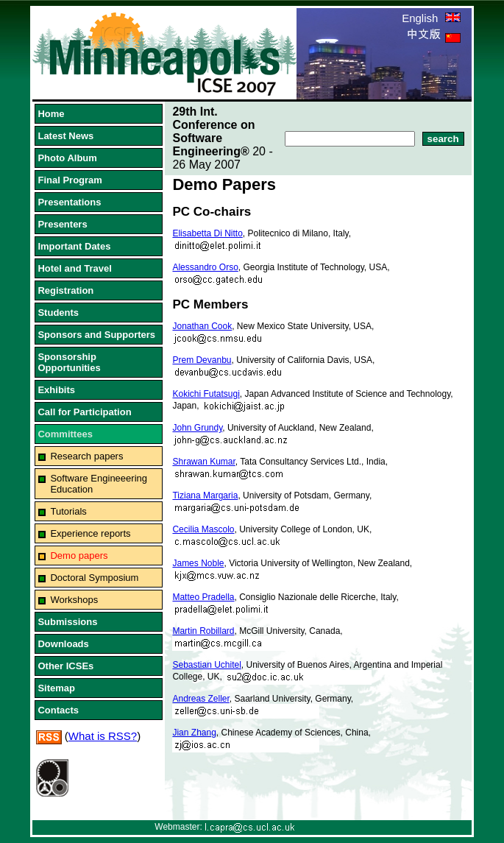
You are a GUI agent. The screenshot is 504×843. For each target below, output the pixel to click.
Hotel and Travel (74, 268)
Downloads (63, 644)
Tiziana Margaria (205, 495)
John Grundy (197, 428)
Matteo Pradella (203, 597)
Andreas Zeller (200, 699)
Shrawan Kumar (203, 462)
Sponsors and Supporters (96, 335)
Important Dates (74, 246)
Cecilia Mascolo (203, 529)
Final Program (70, 180)
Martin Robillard (203, 631)
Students (58, 313)
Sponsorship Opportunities (69, 362)
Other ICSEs (65, 666)
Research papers (86, 456)
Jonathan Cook (202, 326)
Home (51, 114)
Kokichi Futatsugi (206, 394)
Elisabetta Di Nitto (207, 233)
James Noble (198, 563)
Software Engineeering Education (99, 484)
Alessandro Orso (205, 267)
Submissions (67, 622)
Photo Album (67, 158)
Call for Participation (84, 412)
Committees (65, 434)
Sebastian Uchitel (206, 665)
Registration (65, 290)
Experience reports (90, 533)
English (431, 18)
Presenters (62, 224)
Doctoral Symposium (94, 578)
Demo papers (79, 555)
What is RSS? (103, 736)
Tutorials (68, 511)
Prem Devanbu (202, 360)
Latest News (65, 136)
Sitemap (56, 688)
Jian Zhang (194, 733)
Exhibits (56, 390)
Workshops (74, 600)
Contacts (58, 710)
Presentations (69, 202)
